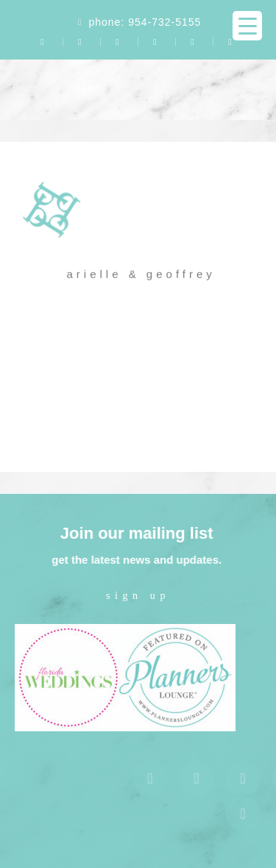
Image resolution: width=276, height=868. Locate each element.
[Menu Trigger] (247, 26)
